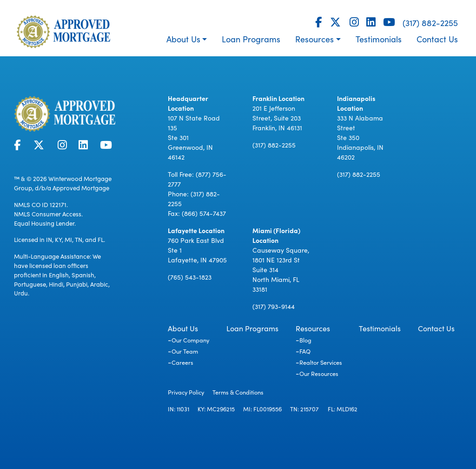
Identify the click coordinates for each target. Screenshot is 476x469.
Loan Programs (251, 39)
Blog (305, 340)
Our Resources (319, 373)
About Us (183, 39)
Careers (182, 362)
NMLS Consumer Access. (48, 214)
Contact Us (437, 39)
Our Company (190, 340)
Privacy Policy (186, 392)
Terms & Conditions (238, 392)
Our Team (185, 351)
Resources (314, 39)
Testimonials (379, 39)
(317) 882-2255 (430, 23)
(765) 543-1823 (190, 277)
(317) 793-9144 (274, 306)
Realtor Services (321, 362)
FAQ (305, 351)
